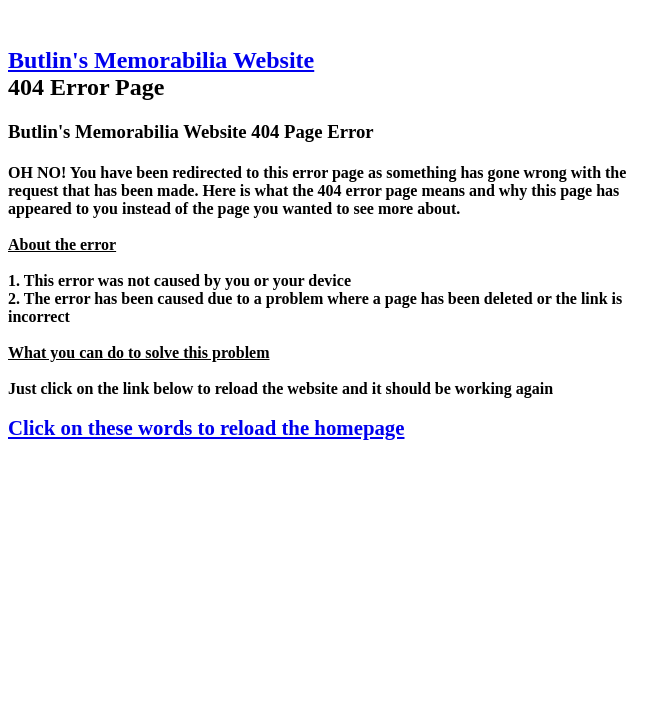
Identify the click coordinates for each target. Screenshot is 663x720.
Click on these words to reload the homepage (206, 427)
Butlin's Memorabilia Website (161, 60)
